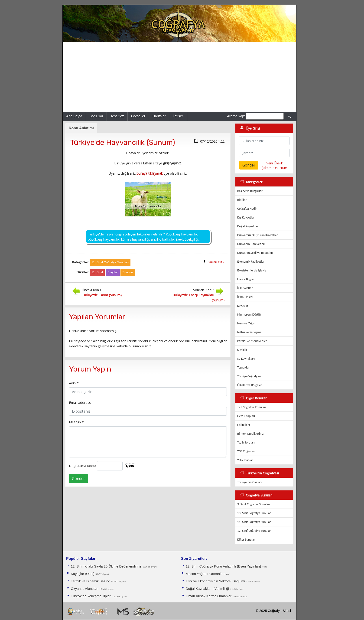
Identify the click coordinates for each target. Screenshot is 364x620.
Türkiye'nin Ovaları (249, 482)
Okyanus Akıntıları (85, 589)
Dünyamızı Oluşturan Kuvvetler (258, 235)
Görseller (138, 116)
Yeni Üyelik (275, 163)
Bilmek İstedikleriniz (250, 434)
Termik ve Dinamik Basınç (90, 581)
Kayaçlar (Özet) (83, 574)
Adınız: (74, 383)
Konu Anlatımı (81, 128)
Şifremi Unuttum (274, 168)
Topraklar (243, 367)
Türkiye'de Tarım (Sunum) (102, 295)
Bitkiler (242, 200)
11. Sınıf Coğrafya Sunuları (254, 522)
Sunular (128, 272)
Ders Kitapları (246, 416)
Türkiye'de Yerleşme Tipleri (91, 596)
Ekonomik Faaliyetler (251, 262)
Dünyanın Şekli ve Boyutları (255, 253)
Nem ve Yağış (246, 323)
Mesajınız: (76, 422)
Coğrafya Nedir (247, 209)
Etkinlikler (244, 425)
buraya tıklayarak (150, 173)
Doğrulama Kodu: (82, 466)
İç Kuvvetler (245, 288)
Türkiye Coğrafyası (249, 376)
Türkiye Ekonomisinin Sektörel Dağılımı (215, 581)
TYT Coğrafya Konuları (252, 407)
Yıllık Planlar (245, 460)
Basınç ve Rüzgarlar (250, 191)
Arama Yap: (236, 116)
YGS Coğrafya (246, 451)
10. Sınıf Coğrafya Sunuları (254, 513)
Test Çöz (117, 116)
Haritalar (159, 116)
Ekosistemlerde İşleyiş (252, 270)
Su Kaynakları (246, 359)
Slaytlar (113, 272)
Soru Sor (96, 116)
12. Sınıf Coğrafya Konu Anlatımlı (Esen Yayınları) (223, 566)
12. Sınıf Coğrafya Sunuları (254, 531)
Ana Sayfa (74, 116)
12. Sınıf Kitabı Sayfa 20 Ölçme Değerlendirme (106, 566)
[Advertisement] (179, 77)
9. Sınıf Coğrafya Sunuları (254, 504)
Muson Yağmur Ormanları (205, 574)
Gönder (78, 479)
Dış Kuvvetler (246, 217)
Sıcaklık (242, 350)
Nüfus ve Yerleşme (249, 332)
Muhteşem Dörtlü (249, 315)
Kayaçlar (243, 306)
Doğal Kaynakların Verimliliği (207, 589)
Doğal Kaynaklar (248, 226)
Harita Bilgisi (245, 279)
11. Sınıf (97, 272)
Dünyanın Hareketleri (251, 244)
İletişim (178, 116)
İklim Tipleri (245, 297)
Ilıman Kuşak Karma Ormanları (209, 596)
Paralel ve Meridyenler (252, 341)
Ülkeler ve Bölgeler (250, 385)
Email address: (80, 402)
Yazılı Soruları (246, 442)
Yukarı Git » (216, 262)
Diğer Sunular (246, 540)
